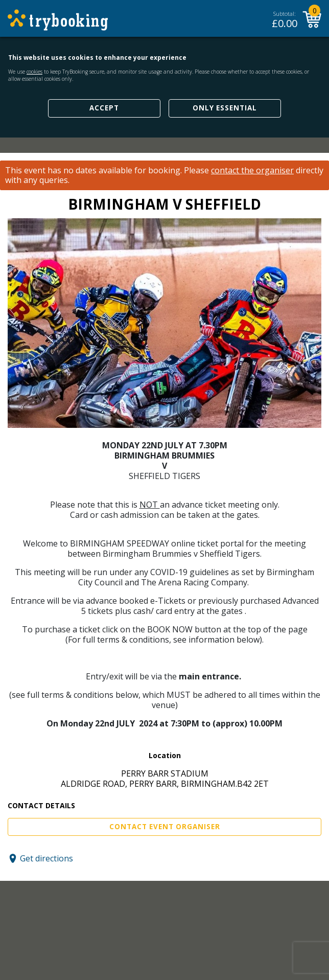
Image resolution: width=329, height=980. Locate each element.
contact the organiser (252, 170)
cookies (34, 72)
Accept (104, 108)
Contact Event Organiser (165, 827)
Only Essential (225, 108)
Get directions (46, 858)
